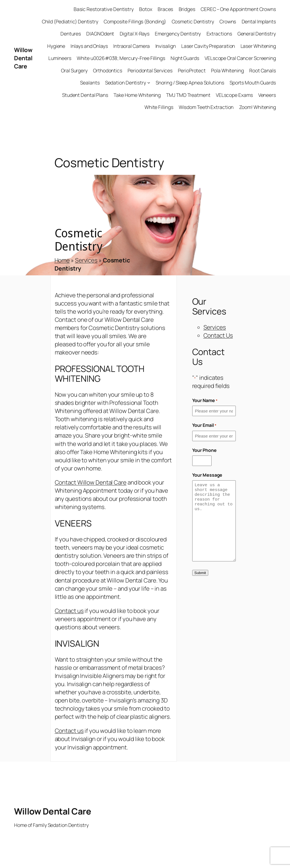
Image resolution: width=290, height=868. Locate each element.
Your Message (207, 475)
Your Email (204, 425)
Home (62, 260)
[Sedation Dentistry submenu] (149, 82)
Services (86, 260)
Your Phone (204, 450)
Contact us (69, 611)
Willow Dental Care (23, 58)
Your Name (205, 400)
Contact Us (218, 335)
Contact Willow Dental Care (91, 482)
